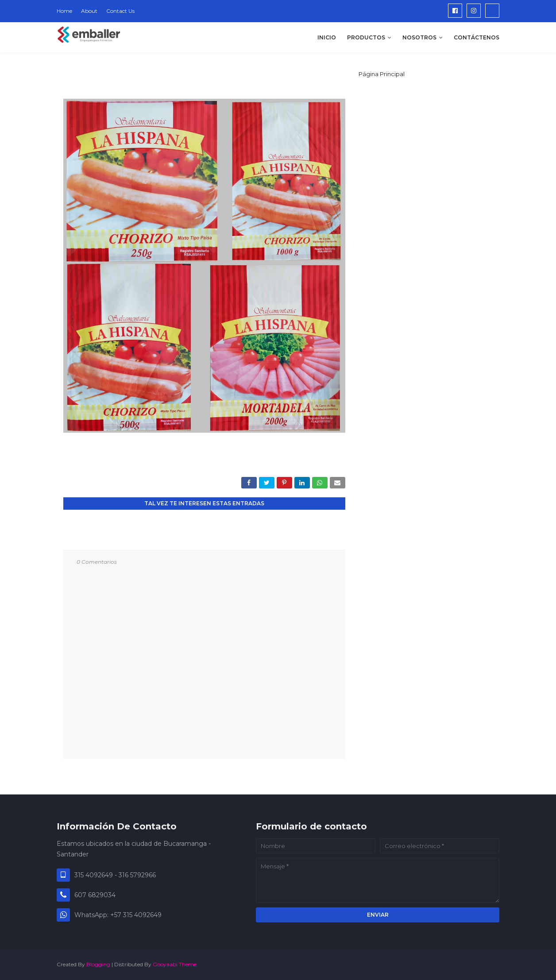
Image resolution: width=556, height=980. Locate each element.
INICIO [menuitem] (327, 37)
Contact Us (120, 11)
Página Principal (382, 74)
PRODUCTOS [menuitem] (366, 37)
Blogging (98, 964)
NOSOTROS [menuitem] (419, 37)
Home (64, 11)
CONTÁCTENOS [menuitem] (477, 37)
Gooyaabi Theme (175, 964)
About (89, 11)
